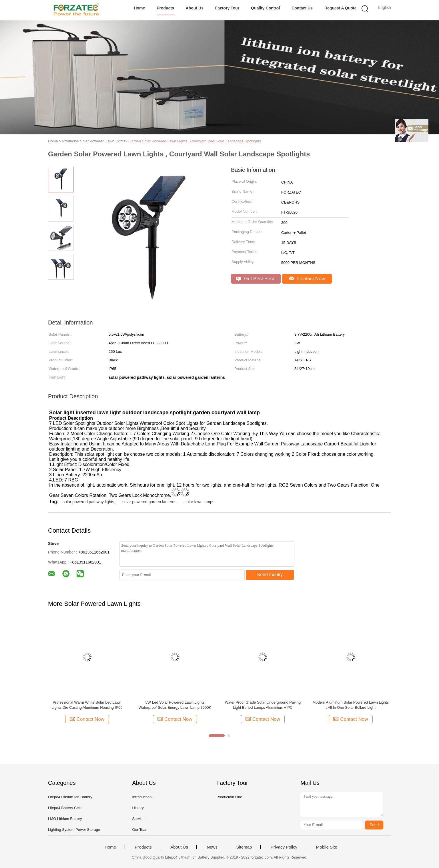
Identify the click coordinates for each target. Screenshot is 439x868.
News (212, 847)
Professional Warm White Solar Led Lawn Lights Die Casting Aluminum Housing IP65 (87, 705)
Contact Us (302, 8)
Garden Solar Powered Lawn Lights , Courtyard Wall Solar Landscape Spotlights (195, 141)
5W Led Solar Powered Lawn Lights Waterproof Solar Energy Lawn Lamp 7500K (175, 705)
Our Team (140, 830)
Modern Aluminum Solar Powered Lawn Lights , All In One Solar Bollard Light (351, 705)
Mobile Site (327, 847)
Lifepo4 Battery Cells (65, 808)
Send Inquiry (270, 575)
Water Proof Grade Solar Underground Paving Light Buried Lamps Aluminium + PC (263, 705)
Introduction (142, 797)
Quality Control (265, 8)
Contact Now (307, 279)
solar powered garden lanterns (149, 502)
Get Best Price (256, 279)
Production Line (229, 797)
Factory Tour (227, 8)
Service (138, 819)
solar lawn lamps (199, 502)
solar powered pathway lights (88, 502)
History (138, 808)
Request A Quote (341, 8)
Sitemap (244, 847)
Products (165, 8)
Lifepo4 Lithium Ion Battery (70, 797)
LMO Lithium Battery (65, 819)
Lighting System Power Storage (74, 830)
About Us (195, 8)
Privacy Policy (284, 847)
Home (139, 8)
